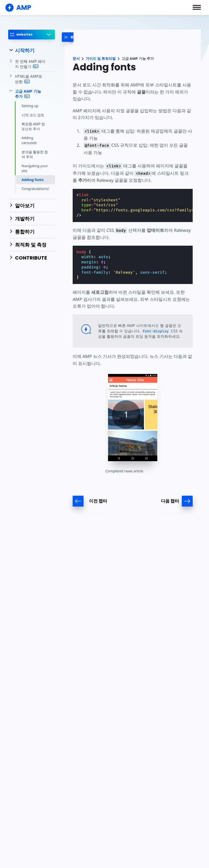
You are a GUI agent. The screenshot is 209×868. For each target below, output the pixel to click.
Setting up (30, 106)
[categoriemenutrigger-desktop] (78, 37)
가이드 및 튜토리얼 (101, 59)
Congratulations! (35, 189)
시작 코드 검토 (33, 115)
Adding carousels (29, 140)
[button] (197, 7)
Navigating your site (35, 168)
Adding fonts (33, 180)
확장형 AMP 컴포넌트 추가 (33, 126)
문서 (76, 59)
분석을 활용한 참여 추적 (35, 154)
